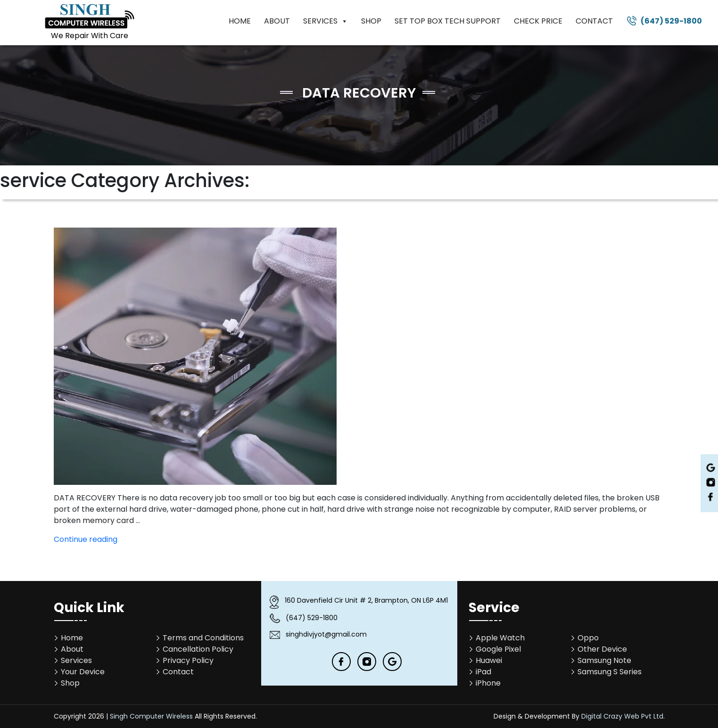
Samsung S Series (610, 672)
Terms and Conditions (203, 638)
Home (240, 21)
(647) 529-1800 (671, 21)
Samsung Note (604, 660)
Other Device (602, 649)
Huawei (489, 660)
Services (326, 21)
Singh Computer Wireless (151, 716)
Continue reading (86, 539)
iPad (483, 672)
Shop (371, 21)
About (277, 21)
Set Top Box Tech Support (448, 21)
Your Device (83, 672)
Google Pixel (498, 649)
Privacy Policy (188, 660)
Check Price (538, 21)
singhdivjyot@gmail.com (326, 634)
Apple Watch (500, 638)
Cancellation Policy (198, 649)
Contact (594, 21)
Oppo (588, 638)
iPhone (488, 683)
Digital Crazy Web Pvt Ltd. (623, 716)
